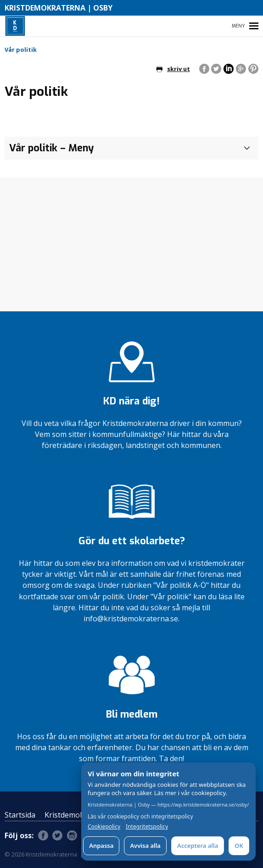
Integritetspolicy (147, 827)
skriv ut (173, 69)
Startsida (20, 815)
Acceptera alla (198, 846)
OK (239, 846)
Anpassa (101, 846)
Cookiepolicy (104, 827)
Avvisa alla (145, 846)
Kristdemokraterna (77, 815)
